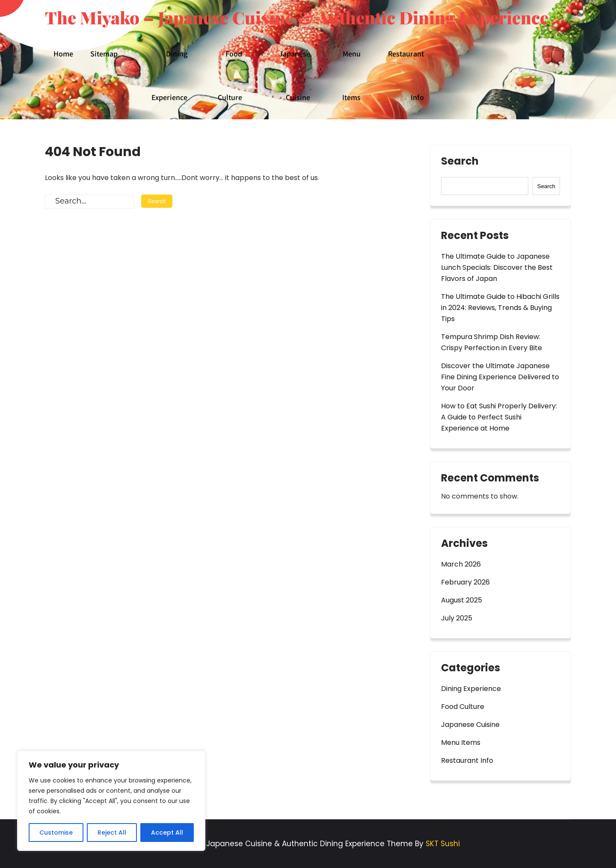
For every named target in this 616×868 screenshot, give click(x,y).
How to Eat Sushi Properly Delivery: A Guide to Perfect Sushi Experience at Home (499, 417)
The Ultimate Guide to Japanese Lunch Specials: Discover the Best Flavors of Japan (497, 267)
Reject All (112, 833)
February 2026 (465, 582)
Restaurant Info (406, 75)
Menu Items (351, 75)
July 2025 (457, 618)
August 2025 (462, 600)
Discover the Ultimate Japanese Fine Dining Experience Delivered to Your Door (500, 377)
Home (63, 54)
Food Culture (230, 75)
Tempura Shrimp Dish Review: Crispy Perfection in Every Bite (492, 342)
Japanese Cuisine (295, 75)
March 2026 (461, 564)
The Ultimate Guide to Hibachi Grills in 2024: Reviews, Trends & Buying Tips (500, 308)
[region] (111, 801)
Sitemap (104, 54)
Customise (56, 833)
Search (460, 162)
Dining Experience (169, 75)
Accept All (167, 833)
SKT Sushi (443, 844)
